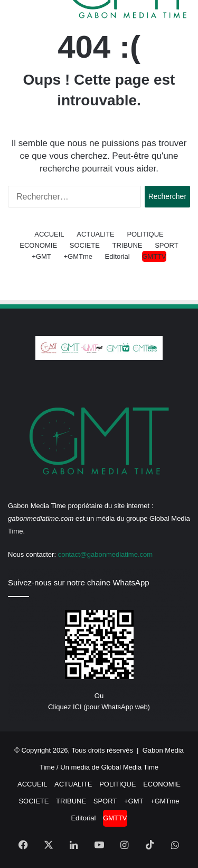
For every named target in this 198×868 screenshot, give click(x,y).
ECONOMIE (38, 245)
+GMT (41, 256)
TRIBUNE (127, 245)
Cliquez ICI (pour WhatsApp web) (99, 707)
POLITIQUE (145, 234)
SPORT (167, 245)
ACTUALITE (96, 234)
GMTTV (154, 256)
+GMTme (78, 256)
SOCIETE (85, 245)
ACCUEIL (49, 234)
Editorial (117, 256)
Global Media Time (130, 767)
